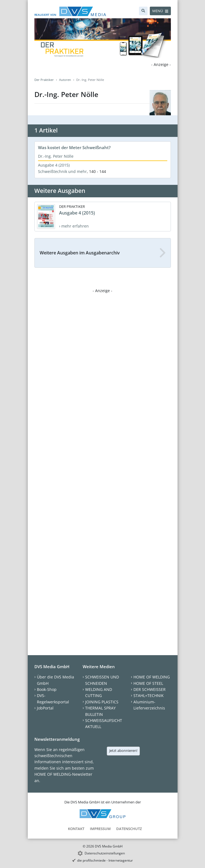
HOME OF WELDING (152, 677)
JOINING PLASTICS (102, 702)
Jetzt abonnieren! (123, 750)
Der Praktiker (44, 80)
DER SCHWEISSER (150, 689)
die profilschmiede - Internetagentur (105, 860)
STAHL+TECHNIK (149, 695)
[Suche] (143, 11)
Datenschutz (129, 829)
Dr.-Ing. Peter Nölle (56, 156)
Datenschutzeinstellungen (105, 853)
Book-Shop (47, 689)
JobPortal (45, 708)
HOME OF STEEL (148, 683)
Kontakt (76, 829)
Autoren (65, 80)
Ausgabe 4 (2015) (54, 165)
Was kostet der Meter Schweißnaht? (74, 147)
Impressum (100, 829)
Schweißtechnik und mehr (62, 171)
